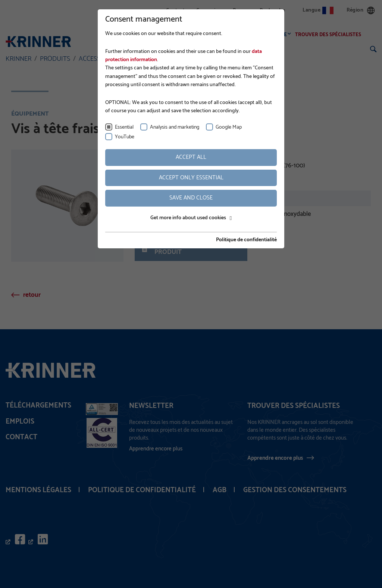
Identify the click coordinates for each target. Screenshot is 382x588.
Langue (318, 10)
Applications (211, 35)
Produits (249, 35)
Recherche (272, 11)
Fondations (170, 35)
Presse (240, 11)
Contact (176, 11)
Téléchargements (38, 405)
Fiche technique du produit (181, 249)
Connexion (209, 11)
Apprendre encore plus (275, 458)
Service (279, 35)
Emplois (20, 422)
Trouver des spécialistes (330, 35)
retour (32, 295)
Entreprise (131, 35)
